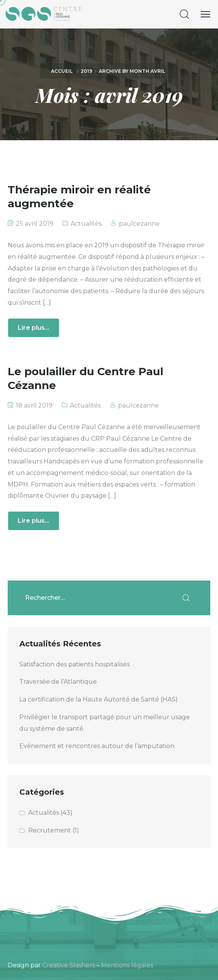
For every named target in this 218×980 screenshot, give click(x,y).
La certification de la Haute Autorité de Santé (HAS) (99, 699)
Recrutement (50, 830)
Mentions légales (127, 965)
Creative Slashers (69, 965)
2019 (86, 71)
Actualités (86, 224)
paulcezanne (139, 224)
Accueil (62, 71)
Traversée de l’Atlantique (58, 682)
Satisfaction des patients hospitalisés (74, 664)
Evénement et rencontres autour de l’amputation (97, 746)
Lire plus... (34, 328)
